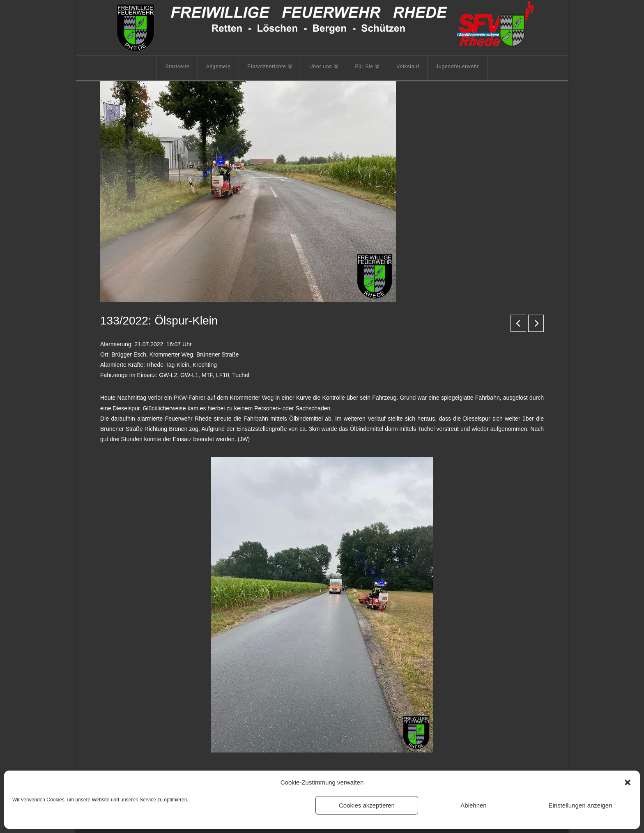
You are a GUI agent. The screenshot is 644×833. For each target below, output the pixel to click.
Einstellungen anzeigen (580, 805)
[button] (628, 782)
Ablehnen (473, 805)
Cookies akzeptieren (367, 805)
